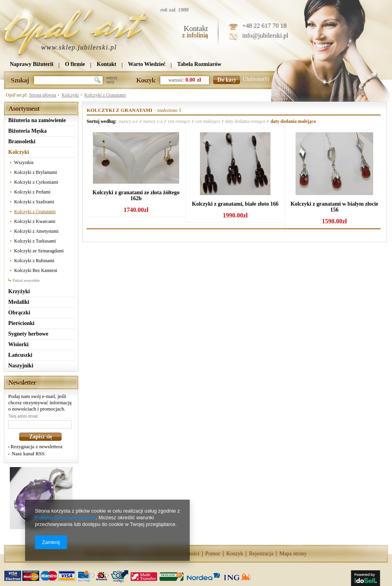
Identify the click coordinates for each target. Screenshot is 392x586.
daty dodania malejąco (293, 121)
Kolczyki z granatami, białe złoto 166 (235, 204)
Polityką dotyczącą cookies (65, 518)
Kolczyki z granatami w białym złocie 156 (334, 207)
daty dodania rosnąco (245, 121)
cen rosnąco (179, 121)
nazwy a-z (128, 121)
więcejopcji (112, 80)
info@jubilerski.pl (265, 36)
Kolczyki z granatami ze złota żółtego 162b (136, 195)
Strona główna (43, 95)
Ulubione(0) (256, 79)
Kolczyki (70, 95)
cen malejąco (208, 121)
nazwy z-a (153, 121)
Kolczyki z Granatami (105, 95)
